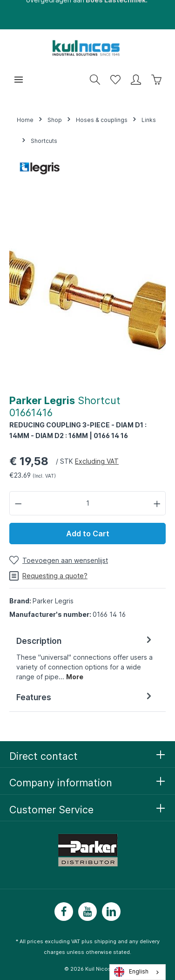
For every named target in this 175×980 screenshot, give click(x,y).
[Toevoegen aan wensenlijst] (59, 560)
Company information (61, 783)
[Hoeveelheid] (88, 503)
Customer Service (51, 810)
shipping (105, 941)
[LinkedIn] (111, 912)
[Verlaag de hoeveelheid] (18, 503)
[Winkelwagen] (156, 80)
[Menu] (19, 80)
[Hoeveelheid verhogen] (157, 503)
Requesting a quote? (48, 576)
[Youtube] (87, 912)
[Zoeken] (95, 80)
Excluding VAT (97, 461)
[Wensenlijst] (115, 80)
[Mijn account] (136, 80)
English (131, 972)
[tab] (85, 658)
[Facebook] (64, 912)
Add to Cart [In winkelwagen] (88, 534)
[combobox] (138, 972)
